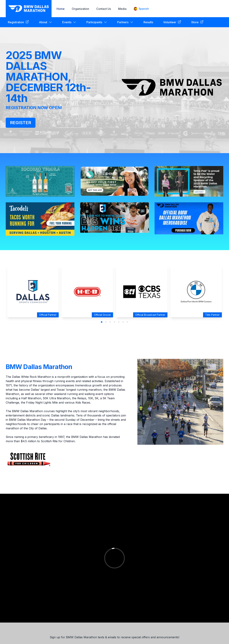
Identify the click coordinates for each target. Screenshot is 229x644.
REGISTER (21, 123)
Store (197, 22)
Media (122, 9)
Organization (80, 9)
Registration (18, 22)
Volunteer (172, 22)
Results (148, 22)
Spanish (141, 9)
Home (61, 9)
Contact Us (104, 9)
